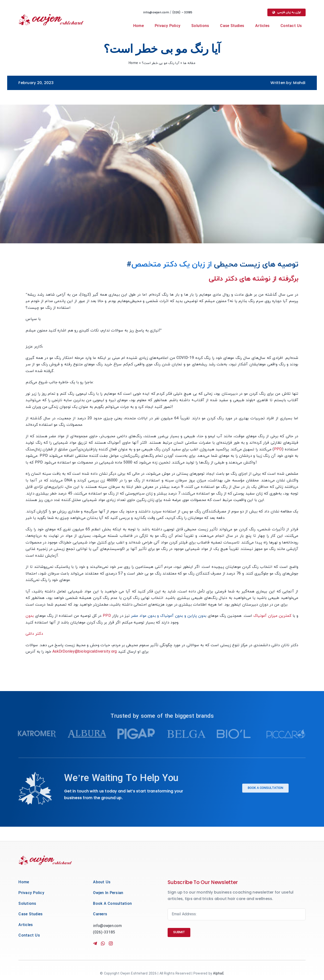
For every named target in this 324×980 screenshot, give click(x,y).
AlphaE (218, 974)
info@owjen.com (157, 12)
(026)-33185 (104, 932)
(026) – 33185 (183, 12)
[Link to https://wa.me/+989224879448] (102, 943)
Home (133, 63)
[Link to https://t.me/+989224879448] (95, 943)
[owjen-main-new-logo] (51, 16)
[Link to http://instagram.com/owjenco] (117, 943)
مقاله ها (189, 63)
